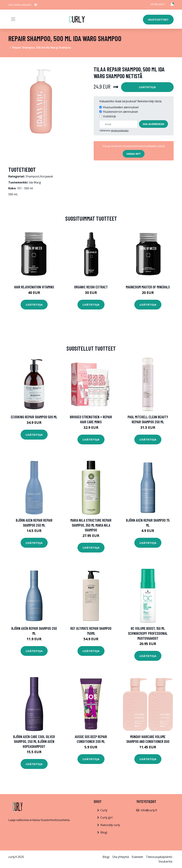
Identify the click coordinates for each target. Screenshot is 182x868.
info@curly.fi (158, 4)
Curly (104, 810)
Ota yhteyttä (121, 857)
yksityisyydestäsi (120, 130)
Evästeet (137, 857)
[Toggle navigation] (13, 19)
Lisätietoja (147, 87)
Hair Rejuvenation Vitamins (34, 287)
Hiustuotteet (158, 19)
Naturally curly (110, 825)
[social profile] (36, 5)
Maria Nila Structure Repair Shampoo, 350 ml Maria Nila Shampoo (91, 525)
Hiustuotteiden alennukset (121, 107)
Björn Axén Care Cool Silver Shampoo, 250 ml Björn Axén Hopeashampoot (34, 741)
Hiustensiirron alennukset (120, 112)
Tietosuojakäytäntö (159, 857)
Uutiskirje (109, 116)
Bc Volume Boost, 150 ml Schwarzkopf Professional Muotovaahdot (148, 633)
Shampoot (33, 176)
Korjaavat (47, 176)
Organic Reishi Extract (91, 287)
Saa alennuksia (153, 124)
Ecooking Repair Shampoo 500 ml (34, 417)
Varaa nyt (134, 154)
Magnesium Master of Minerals (148, 287)
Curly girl (106, 817)
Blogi (104, 832)
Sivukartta (165, 861)
